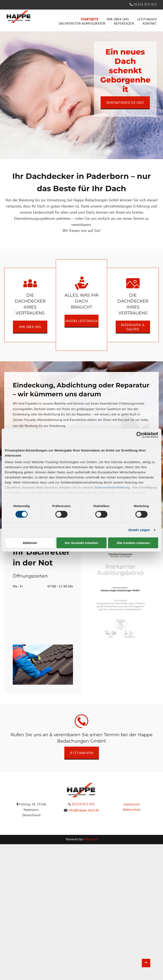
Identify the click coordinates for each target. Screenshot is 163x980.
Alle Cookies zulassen (133, 543)
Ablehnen (30, 543)
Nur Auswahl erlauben (81, 543)
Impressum (132, 804)
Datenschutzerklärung (112, 487)
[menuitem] (85, 19)
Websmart (90, 839)
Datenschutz (132, 809)
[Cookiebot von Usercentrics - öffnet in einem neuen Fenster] (140, 435)
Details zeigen (139, 530)
